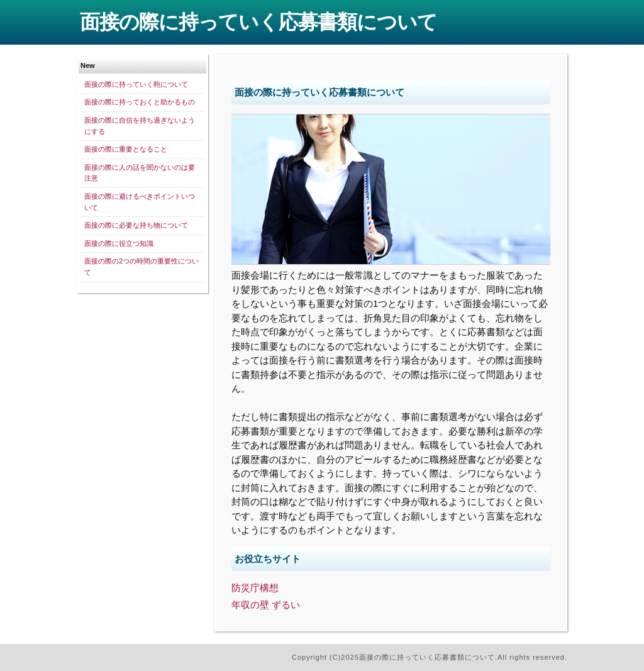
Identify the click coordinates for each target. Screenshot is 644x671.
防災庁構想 (255, 588)
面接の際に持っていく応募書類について (258, 22)
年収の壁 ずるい (266, 605)
